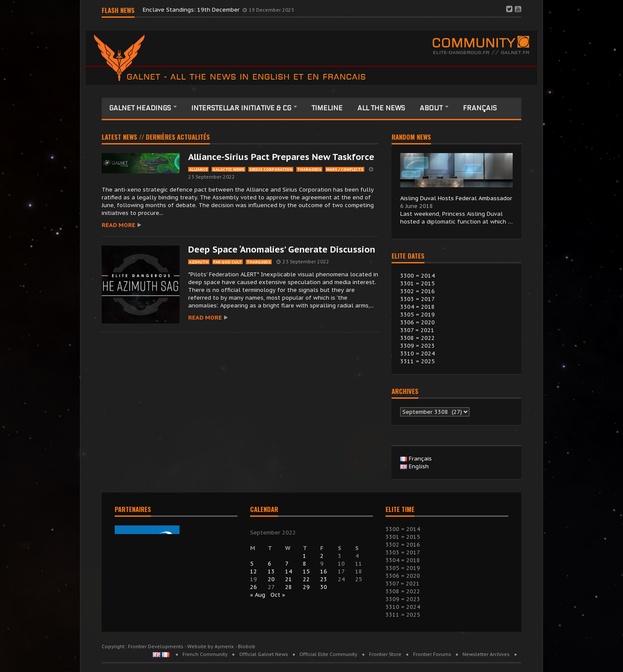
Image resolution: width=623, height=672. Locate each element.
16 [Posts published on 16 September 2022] (324, 571)
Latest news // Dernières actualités (156, 138)
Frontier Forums (432, 654)
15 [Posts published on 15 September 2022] (306, 571)
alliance (198, 169)
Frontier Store (385, 654)
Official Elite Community (328, 654)
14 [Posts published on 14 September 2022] (289, 571)
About (432, 108)
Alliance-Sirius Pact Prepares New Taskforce (281, 157)
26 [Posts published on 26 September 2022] (254, 587)
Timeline (327, 108)
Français (480, 108)
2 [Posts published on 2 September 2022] (322, 556)
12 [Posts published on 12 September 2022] (254, 571)
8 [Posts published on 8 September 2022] (305, 564)
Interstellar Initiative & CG (242, 108)
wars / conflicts (345, 169)
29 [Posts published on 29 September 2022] (306, 587)
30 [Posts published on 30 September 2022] (324, 587)
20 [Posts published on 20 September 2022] (271, 579)
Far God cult (228, 262)
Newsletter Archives (486, 654)
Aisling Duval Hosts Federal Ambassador (456, 198)
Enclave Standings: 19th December (192, 10)
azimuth (199, 262)
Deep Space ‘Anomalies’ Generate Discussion (282, 250)
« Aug (258, 595)
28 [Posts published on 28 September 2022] (289, 587)
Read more (119, 225)
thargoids (309, 169)
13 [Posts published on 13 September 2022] (271, 571)
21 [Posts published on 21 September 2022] (289, 579)
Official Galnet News (264, 654)
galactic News (228, 169)
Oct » (278, 595)
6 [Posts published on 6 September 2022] (270, 564)
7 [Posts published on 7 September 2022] (287, 564)
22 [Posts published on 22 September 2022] (306, 579)
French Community (205, 654)
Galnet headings (141, 108)
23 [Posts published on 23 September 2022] (324, 579)
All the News (381, 108)
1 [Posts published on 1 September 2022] (305, 556)
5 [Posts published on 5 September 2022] (252, 564)
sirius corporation (271, 169)
